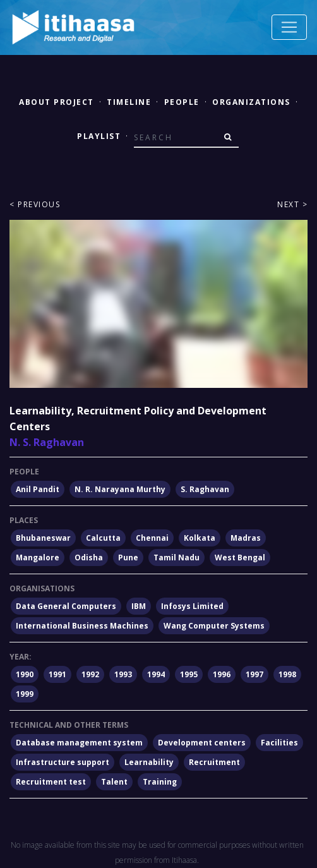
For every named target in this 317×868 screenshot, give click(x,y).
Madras (246, 538)
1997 (254, 674)
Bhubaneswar (43, 538)
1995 (189, 674)
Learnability (149, 762)
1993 (123, 674)
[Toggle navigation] (289, 27)
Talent (114, 782)
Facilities (279, 743)
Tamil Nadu (176, 558)
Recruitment (214, 762)
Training (160, 782)
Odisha (89, 558)
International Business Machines (82, 626)
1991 (57, 674)
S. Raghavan (205, 489)
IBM (139, 606)
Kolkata (200, 538)
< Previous (35, 204)
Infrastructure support (63, 762)
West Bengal (240, 558)
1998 (287, 674)
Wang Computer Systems (214, 626)
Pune (128, 558)
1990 (25, 674)
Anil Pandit (38, 489)
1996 (222, 674)
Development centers (202, 743)
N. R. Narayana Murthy (120, 489)
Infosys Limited (192, 606)
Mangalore (38, 558)
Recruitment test (51, 782)
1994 (156, 674)
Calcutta (103, 538)
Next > (292, 204)
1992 (90, 674)
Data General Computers (66, 606)
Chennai (152, 538)
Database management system (79, 743)
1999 (25, 694)
